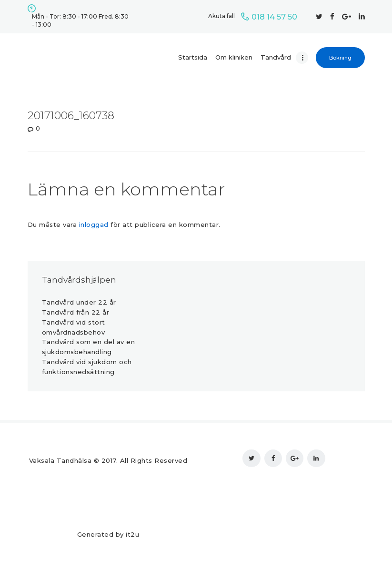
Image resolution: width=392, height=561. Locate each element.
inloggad (94, 224)
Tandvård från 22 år (76, 312)
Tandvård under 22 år (79, 302)
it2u (132, 534)
